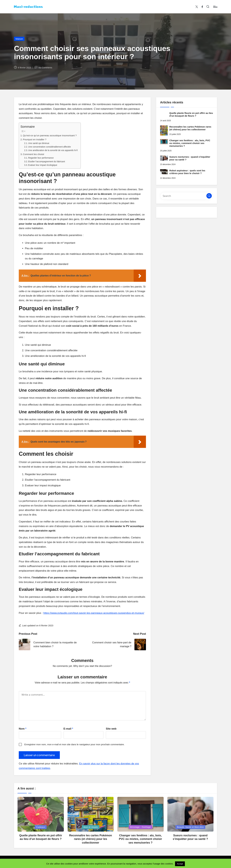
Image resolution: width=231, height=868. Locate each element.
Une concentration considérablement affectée (49, 147)
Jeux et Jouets (91, 827)
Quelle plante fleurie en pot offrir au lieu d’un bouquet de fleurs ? (191, 114)
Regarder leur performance (41, 158)
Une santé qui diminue (39, 143)
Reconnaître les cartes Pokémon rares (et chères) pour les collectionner (190, 128)
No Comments (43, 67)
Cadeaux (41, 827)
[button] (209, 196)
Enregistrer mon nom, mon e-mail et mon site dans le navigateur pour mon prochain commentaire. (74, 744)
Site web (111, 729)
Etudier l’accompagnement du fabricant (47, 162)
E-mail (68, 729)
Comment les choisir (34, 154)
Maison (19, 39)
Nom (23, 729)
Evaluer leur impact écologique (43, 165)
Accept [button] (180, 864)
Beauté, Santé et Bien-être (190, 827)
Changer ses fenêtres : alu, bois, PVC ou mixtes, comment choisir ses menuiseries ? (190, 143)
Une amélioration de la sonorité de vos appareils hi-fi (53, 150)
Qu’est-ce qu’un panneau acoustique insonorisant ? (50, 135)
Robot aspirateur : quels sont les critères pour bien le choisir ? (187, 172)
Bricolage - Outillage (140, 827)
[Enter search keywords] (187, 196)
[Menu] (215, 7)
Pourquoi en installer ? (35, 139)
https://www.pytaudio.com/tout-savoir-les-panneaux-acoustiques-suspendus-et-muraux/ (94, 613)
